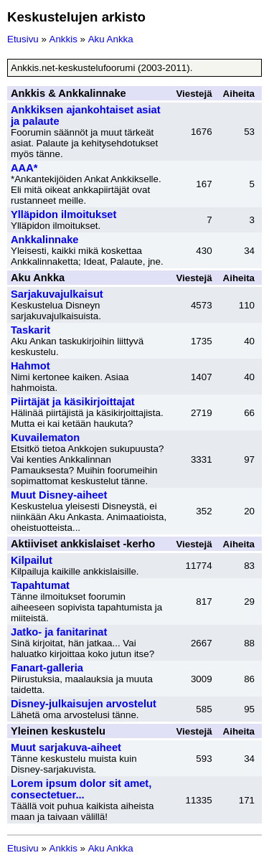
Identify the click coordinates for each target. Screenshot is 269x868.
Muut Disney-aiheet (59, 495)
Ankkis (63, 39)
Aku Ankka (111, 39)
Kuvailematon (45, 438)
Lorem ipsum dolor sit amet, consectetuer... (81, 789)
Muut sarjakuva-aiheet (66, 747)
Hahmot (30, 366)
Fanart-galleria (47, 668)
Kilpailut (32, 560)
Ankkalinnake (45, 240)
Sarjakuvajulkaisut (57, 294)
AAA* (24, 168)
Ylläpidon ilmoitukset (63, 214)
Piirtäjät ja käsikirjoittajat (73, 402)
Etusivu (23, 39)
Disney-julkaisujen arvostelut (84, 704)
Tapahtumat (40, 585)
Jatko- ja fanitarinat (59, 632)
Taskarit (30, 330)
